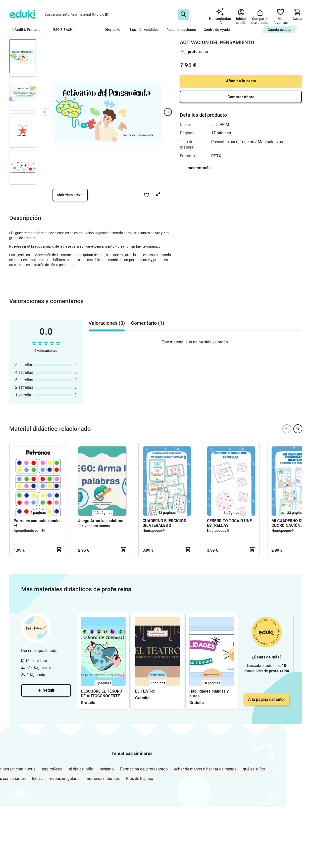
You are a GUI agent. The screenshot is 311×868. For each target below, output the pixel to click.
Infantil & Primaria (28, 30)
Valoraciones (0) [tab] (107, 323)
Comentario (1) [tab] (148, 323)
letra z (37, 779)
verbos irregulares (65, 779)
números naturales (103, 779)
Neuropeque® (154, 531)
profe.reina (198, 52)
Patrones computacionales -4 (38, 523)
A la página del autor (267, 699)
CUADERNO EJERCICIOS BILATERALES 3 (164, 523)
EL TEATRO (145, 691)
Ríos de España (140, 779)
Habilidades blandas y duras (209, 694)
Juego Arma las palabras (101, 521)
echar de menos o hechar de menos (205, 769)
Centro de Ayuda (217, 30)
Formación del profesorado (144, 769)
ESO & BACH (65, 30)
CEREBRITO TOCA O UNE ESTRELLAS (229, 523)
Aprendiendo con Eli (29, 531)
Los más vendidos (144, 30)
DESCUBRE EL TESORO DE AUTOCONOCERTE (102, 694)
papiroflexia (52, 769)
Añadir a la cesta (241, 81)
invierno (107, 769)
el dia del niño (81, 769)
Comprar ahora (241, 97)
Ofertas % (112, 30)
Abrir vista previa (70, 195)
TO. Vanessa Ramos (94, 526)
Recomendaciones (181, 30)
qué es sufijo (254, 769)
